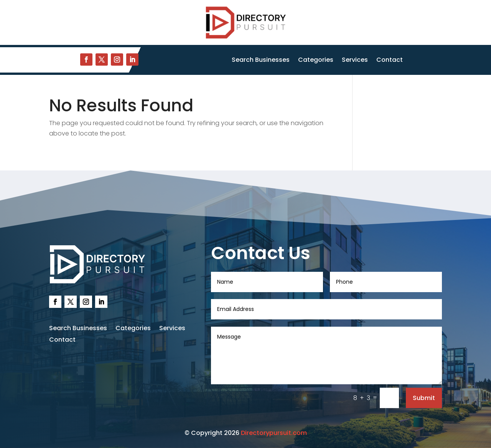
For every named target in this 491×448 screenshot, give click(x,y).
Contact (390, 61)
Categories (316, 61)
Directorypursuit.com (274, 433)
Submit (424, 398)
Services (355, 61)
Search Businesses (261, 61)
